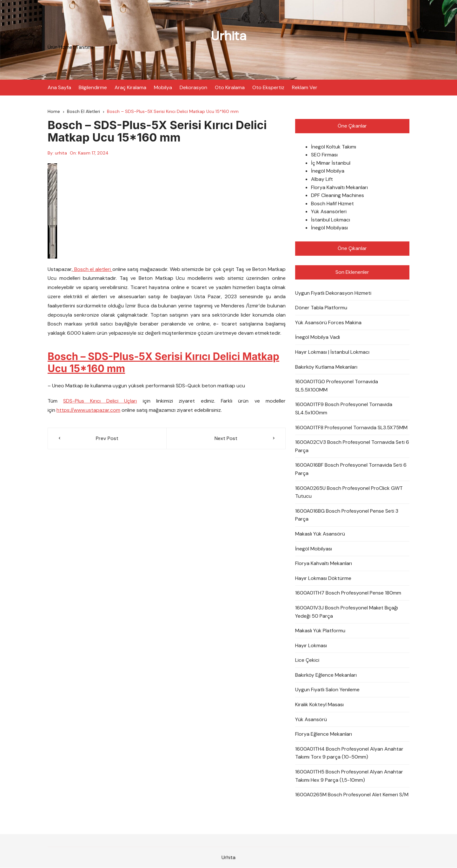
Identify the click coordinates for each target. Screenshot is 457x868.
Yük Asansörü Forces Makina (328, 322)
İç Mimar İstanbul (331, 163)
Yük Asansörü (311, 719)
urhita (61, 153)
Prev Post (107, 438)
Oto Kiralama (230, 87)
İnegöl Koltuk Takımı (334, 147)
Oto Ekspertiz (268, 87)
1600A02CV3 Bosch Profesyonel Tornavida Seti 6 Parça (352, 447)
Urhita (229, 36)
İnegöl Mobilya (328, 171)
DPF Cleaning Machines (338, 196)
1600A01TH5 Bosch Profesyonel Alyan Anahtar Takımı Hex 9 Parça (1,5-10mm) (349, 776)
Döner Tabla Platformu (321, 308)
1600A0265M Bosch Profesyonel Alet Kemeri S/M (352, 795)
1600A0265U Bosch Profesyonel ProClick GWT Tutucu (349, 492)
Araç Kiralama (130, 87)
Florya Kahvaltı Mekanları (339, 187)
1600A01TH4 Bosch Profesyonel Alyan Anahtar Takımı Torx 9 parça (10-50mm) (349, 753)
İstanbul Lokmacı (331, 220)
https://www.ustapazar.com (88, 410)
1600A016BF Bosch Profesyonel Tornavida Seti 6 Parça (351, 469)
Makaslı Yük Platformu (320, 631)
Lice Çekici (307, 660)
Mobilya (163, 87)
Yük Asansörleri (329, 212)
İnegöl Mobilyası (329, 228)
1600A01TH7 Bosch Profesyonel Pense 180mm (348, 593)
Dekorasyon (193, 87)
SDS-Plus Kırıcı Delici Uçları (100, 401)
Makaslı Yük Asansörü (320, 534)
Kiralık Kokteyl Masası (319, 704)
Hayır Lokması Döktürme (323, 578)
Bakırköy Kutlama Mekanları (326, 367)
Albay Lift (322, 179)
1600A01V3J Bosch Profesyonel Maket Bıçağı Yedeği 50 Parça (347, 612)
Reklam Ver (305, 87)
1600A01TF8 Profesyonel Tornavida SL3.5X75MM (351, 427)
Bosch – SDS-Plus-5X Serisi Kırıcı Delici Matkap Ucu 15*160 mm (165, 362)
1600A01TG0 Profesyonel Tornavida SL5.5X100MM (337, 386)
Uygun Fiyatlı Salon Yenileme (327, 690)
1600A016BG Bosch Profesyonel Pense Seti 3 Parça (347, 515)
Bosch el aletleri (93, 269)
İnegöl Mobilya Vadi (318, 337)
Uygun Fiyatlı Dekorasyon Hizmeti (333, 293)
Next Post (226, 438)
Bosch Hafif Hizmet (332, 204)
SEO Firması (324, 155)
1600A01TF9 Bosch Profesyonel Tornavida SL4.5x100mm (344, 409)
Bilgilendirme (93, 87)
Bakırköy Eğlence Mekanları (326, 675)
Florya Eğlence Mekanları (324, 734)
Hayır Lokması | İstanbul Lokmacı (332, 352)
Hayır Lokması (311, 645)
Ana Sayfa (59, 87)
